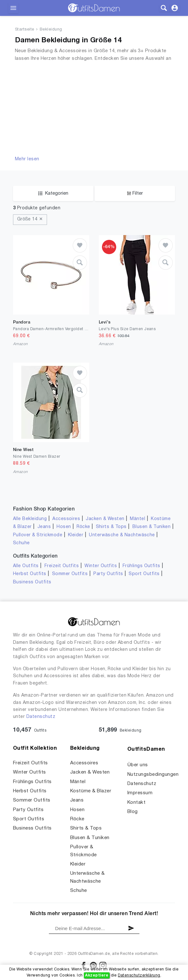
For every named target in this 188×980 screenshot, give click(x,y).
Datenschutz (41, 717)
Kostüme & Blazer (91, 791)
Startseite (25, 30)
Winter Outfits (101, 566)
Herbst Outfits (30, 574)
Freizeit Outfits (62, 566)
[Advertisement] (94, 108)
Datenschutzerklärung (139, 975)
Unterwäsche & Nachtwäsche (122, 535)
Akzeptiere (97, 975)
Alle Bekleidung (30, 519)
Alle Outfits (26, 566)
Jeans (44, 527)
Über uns (138, 765)
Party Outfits (108, 574)
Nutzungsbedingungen (153, 775)
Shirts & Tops (111, 527)
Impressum (140, 793)
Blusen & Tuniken (152, 527)
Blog (133, 812)
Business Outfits (32, 582)
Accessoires (66, 519)
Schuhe (21, 543)
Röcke (83, 527)
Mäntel (138, 519)
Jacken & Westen (105, 519)
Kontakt (136, 803)
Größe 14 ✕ (30, 219)
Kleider (76, 535)
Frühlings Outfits (141, 566)
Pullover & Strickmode (38, 535)
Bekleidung (51, 30)
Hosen (64, 527)
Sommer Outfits (70, 574)
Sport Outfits (144, 574)
